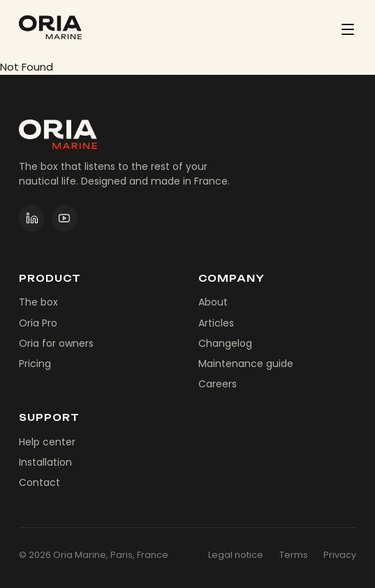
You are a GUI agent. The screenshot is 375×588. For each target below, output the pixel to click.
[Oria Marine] (50, 27)
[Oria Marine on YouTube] (65, 218)
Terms (294, 555)
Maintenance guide (246, 364)
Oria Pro (38, 323)
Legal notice (236, 555)
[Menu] (348, 29)
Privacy (340, 555)
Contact (39, 482)
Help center (47, 442)
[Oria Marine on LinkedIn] (32, 218)
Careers (218, 384)
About (213, 302)
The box (38, 302)
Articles (216, 323)
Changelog (225, 343)
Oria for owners (56, 343)
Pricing (35, 364)
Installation (45, 462)
